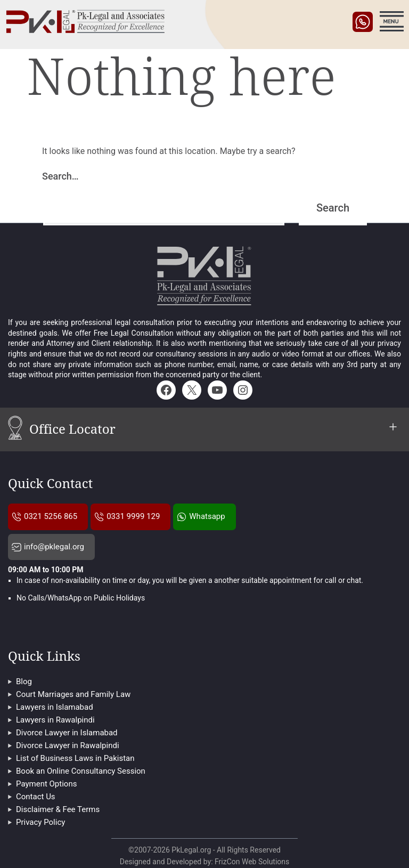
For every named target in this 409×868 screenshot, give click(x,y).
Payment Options (46, 784)
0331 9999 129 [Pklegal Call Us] (133, 516)
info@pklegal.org (54, 547)
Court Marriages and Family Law (73, 694)
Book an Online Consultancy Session (81, 771)
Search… (60, 176)
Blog (24, 682)
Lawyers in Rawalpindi (55, 720)
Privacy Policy (40, 822)
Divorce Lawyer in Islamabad (67, 733)
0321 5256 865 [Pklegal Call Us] (51, 516)
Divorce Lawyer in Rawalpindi (68, 745)
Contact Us (36, 797)
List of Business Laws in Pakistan (75, 758)
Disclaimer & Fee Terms (58, 809)
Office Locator (215, 431)
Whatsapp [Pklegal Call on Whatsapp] (207, 516)
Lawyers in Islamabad (55, 707)
